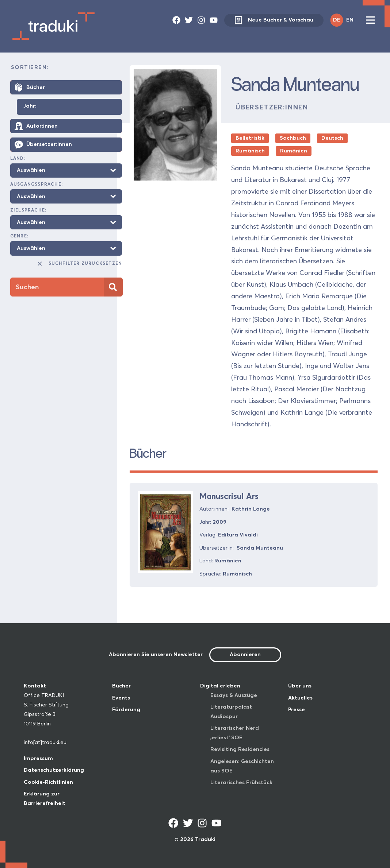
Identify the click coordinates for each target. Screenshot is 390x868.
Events (121, 698)
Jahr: (30, 106)
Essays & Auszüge (234, 695)
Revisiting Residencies (240, 749)
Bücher (121, 686)
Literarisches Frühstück (241, 782)
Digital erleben (220, 686)
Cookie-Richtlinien (48, 782)
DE (337, 20)
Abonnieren (245, 654)
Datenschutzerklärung (54, 770)
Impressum (38, 758)
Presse (297, 709)
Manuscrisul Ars (229, 496)
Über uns (300, 686)
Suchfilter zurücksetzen (79, 264)
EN (350, 20)
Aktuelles (300, 698)
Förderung (126, 709)
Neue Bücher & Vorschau (274, 20)
